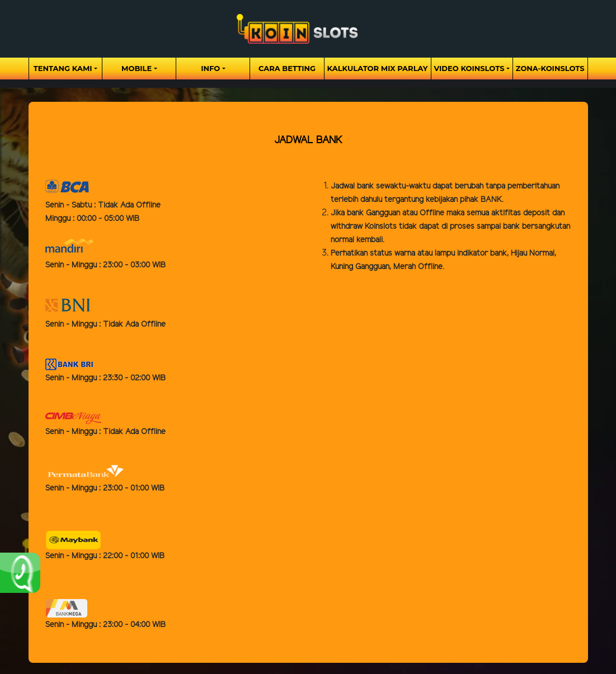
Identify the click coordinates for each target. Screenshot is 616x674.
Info (210, 68)
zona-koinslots (550, 68)
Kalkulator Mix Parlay (378, 68)
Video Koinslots (469, 68)
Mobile (137, 68)
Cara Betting (287, 68)
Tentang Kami (63, 68)
